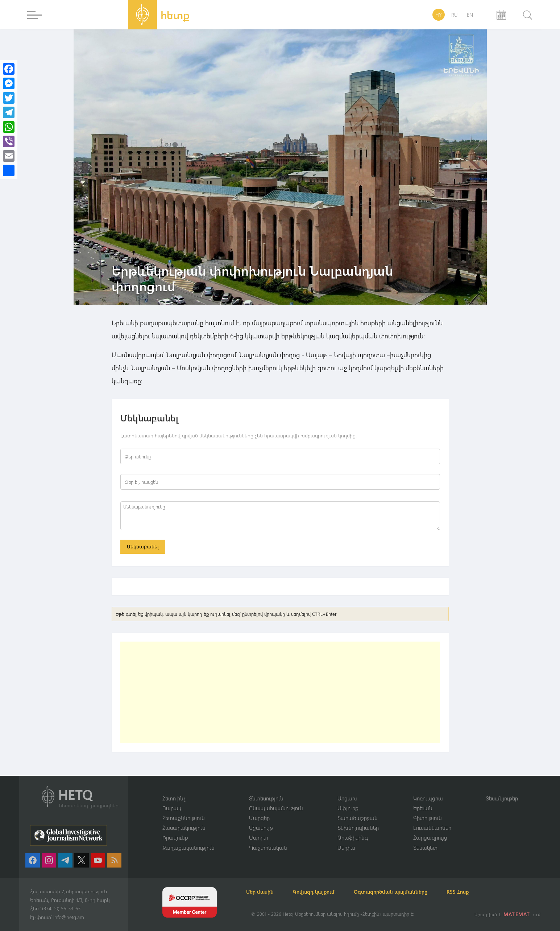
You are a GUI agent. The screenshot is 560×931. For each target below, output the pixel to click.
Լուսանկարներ (432, 827)
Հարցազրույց (430, 837)
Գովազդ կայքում (323, 892)
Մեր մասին (265, 892)
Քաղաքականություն (188, 847)
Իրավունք (175, 837)
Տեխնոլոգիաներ (358, 827)
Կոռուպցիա (428, 798)
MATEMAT (517, 914)
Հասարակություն (184, 827)
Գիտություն (428, 817)
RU (454, 15)
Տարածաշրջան (358, 817)
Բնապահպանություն (276, 807)
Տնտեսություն (266, 798)
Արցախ (347, 798)
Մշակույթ (261, 827)
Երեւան (423, 807)
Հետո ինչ (174, 798)
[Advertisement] (280, 693)
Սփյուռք (348, 807)
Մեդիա (346, 847)
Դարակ (172, 807)
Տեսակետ (425, 847)
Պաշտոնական (268, 847)
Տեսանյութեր (502, 798)
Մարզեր (259, 817)
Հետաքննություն (184, 817)
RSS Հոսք (475, 892)
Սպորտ (259, 837)
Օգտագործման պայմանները (404, 892)
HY (439, 15)
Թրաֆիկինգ (353, 837)
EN (470, 15)
